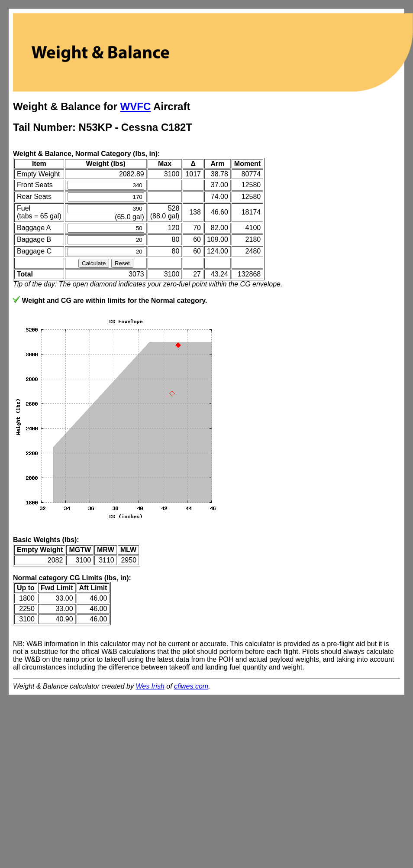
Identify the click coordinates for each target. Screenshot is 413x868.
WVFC (136, 106)
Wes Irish (150, 686)
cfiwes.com (191, 686)
